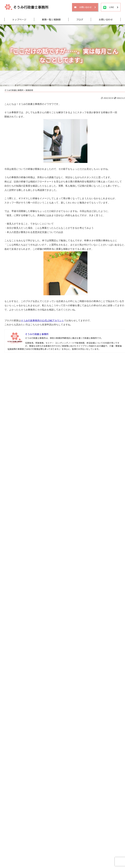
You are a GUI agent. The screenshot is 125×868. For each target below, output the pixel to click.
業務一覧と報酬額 (51, 19)
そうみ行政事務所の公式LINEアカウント (42, 321)
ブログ (80, 19)
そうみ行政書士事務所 (31, 7)
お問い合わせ (106, 19)
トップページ (19, 19)
